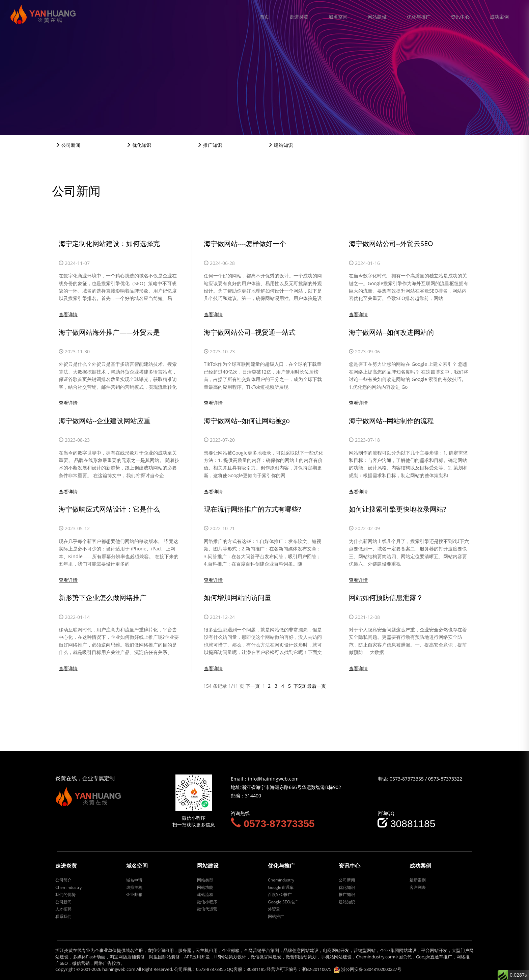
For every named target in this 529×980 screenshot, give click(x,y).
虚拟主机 (134, 887)
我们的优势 (65, 894)
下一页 (253, 686)
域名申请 (134, 880)
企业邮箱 (134, 894)
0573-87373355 (407, 779)
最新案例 (418, 880)
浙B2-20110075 (316, 969)
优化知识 (139, 145)
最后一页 (316, 686)
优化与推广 (419, 17)
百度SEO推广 (280, 894)
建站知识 (280, 145)
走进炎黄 (299, 17)
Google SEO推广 (283, 902)
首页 (264, 17)
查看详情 (68, 314)
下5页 (300, 686)
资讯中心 (460, 17)
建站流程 (205, 894)
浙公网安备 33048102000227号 (371, 969)
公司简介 (63, 880)
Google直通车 (281, 887)
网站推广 (276, 916)
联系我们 (63, 916)
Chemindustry (68, 887)
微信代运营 (207, 909)
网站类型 (205, 880)
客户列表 (418, 887)
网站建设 (377, 17)
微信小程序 (207, 902)
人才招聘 (63, 909)
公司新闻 (68, 145)
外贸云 (274, 909)
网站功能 (205, 887)
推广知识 (210, 145)
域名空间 (338, 17)
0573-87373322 (445, 779)
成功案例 (499, 17)
